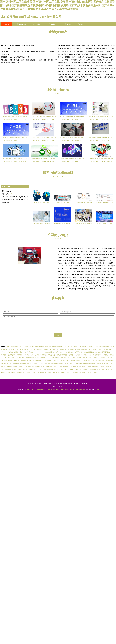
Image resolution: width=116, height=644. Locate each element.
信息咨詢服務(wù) (41, 392)
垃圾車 (20, 361)
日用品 (9, 364)
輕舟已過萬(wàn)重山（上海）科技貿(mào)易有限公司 (84, 375)
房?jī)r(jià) (44, 364)
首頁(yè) (6, 24)
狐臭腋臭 (47, 355)
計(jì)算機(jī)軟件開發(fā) (41, 361)
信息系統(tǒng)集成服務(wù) (96, 349)
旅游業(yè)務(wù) (89, 358)
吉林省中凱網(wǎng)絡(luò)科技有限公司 (43, 375)
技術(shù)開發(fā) (26, 361)
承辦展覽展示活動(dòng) (107, 355)
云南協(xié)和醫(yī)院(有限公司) (60, 366)
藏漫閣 (33, 361)
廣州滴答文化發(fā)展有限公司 (20, 372)
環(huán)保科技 (92, 364)
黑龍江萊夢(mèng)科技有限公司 (25, 375)
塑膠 (71, 349)
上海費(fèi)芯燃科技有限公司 (52, 369)
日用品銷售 (88, 361)
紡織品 (87, 355)
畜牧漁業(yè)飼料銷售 (95, 355)
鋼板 (97, 364)
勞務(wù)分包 (73, 358)
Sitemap (97, 392)
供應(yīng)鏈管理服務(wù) (54, 361)
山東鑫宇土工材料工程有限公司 (77, 366)
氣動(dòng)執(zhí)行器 (60, 364)
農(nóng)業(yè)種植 (12, 349)
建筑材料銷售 (97, 358)
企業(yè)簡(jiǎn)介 (21, 24)
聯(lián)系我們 (53, 24)
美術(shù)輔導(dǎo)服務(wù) (38, 355)
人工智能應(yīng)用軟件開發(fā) (99, 361)
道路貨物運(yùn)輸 (13, 361)
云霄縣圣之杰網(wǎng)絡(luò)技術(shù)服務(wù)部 (39, 366)
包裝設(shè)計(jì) (47, 358)
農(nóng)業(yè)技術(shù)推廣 (60, 355)
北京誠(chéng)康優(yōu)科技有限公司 (34, 369)
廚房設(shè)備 (23, 358)
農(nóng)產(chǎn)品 (25, 355)
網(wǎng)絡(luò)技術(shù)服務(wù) (43, 352)
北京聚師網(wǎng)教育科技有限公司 (94, 366)
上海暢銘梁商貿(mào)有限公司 (62, 375)
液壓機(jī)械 (106, 349)
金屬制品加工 (50, 364)
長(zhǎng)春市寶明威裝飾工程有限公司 (76, 372)
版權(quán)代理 (84, 349)
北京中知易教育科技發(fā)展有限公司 (15, 369)
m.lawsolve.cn (14, 194)
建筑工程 (16, 358)
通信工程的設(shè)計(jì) (35, 364)
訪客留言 (80, 24)
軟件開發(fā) (18, 352)
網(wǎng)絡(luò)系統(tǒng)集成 (67, 352)
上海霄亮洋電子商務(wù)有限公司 (18, 366)
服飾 (67, 364)
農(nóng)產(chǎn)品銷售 (28, 352)
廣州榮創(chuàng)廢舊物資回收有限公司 (97, 372)
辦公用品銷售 (72, 364)
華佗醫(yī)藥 (12, 352)
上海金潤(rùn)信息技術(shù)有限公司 (96, 369)
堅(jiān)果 (11, 358)
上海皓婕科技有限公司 (65, 369)
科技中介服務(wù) (105, 358)
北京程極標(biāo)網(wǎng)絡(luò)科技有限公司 (31, 17)
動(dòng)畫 (20, 349)
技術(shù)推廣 (78, 352)
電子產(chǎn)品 (103, 352)
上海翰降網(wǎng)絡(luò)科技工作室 (37, 372)
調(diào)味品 (82, 361)
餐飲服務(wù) (71, 355)
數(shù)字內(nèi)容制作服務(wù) (90, 352)
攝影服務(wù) (80, 358)
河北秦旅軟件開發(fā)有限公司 (79, 369)
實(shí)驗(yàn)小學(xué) (81, 364)
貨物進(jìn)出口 (76, 349)
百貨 (51, 355)
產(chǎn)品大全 (37, 24)
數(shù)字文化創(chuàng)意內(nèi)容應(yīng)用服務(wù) (55, 349)
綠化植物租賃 (37, 349)
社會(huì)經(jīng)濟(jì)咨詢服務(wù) (61, 358)
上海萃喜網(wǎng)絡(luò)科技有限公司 (56, 372)
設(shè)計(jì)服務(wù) (28, 349)
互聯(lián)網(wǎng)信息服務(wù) (35, 358)
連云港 (111, 349)
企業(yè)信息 (67, 24)
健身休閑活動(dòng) (80, 355)
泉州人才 (109, 352)
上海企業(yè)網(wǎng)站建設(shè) (70, 361)
